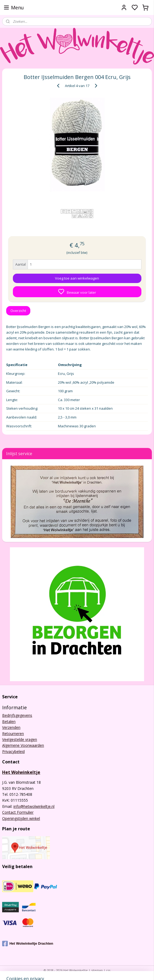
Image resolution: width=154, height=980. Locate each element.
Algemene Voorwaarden (23, 745)
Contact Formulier (18, 812)
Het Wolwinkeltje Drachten (28, 944)
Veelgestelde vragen (20, 739)
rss (108, 970)
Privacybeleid (13, 751)
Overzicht (18, 311)
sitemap (97, 970)
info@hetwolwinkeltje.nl (34, 806)
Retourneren (13, 734)
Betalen (9, 721)
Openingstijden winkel (21, 818)
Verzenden (11, 727)
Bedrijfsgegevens (17, 715)
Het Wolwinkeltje (21, 772)
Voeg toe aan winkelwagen (77, 278)
